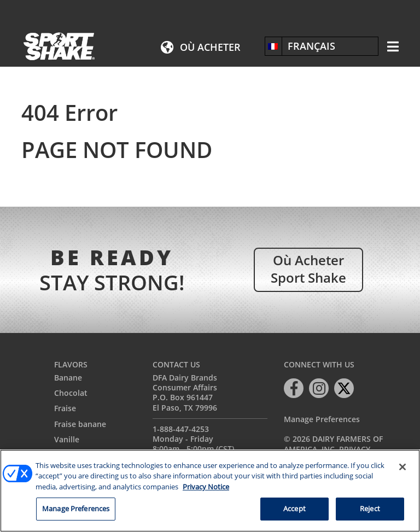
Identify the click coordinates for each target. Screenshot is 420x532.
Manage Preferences (322, 420)
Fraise (65, 408)
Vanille (67, 439)
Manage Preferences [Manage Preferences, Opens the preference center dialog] (76, 508)
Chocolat (71, 393)
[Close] (402, 467)
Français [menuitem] (311, 46)
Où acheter (210, 47)
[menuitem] (322, 46)
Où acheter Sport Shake (308, 268)
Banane (68, 378)
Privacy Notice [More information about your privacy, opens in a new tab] (206, 487)
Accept (294, 508)
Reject (370, 508)
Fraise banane (80, 424)
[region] (210, 491)
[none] (322, 46)
